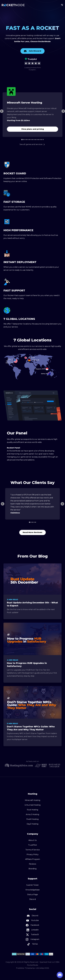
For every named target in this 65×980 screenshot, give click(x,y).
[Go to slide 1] (22, 140)
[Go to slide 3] (25, 140)
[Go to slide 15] (43, 140)
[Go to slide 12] (39, 140)
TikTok (32, 944)
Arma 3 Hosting (32, 814)
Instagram (32, 939)
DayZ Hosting (33, 824)
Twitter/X (32, 935)
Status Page (33, 895)
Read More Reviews (32, 532)
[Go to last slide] (2, 111)
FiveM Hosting (32, 819)
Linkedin (33, 930)
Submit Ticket (32, 885)
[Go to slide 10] (36, 140)
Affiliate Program (33, 859)
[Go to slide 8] (33, 140)
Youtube (32, 920)
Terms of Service (33, 850)
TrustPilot (32, 845)
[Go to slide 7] (31, 140)
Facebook (32, 925)
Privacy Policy (33, 854)
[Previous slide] (3, 504)
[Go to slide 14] (42, 140)
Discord (33, 899)
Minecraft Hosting (33, 800)
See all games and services (32, 144)
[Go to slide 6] (30, 140)
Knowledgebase (33, 890)
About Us (32, 840)
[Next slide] (63, 111)
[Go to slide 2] (23, 140)
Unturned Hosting (33, 805)
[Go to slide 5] (28, 140)
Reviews (32, 864)
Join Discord (32, 51)
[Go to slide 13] (40, 140)
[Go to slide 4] (26, 140)
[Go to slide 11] (37, 140)
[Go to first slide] (62, 504)
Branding (33, 869)
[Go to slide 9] (34, 140)
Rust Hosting (33, 810)
